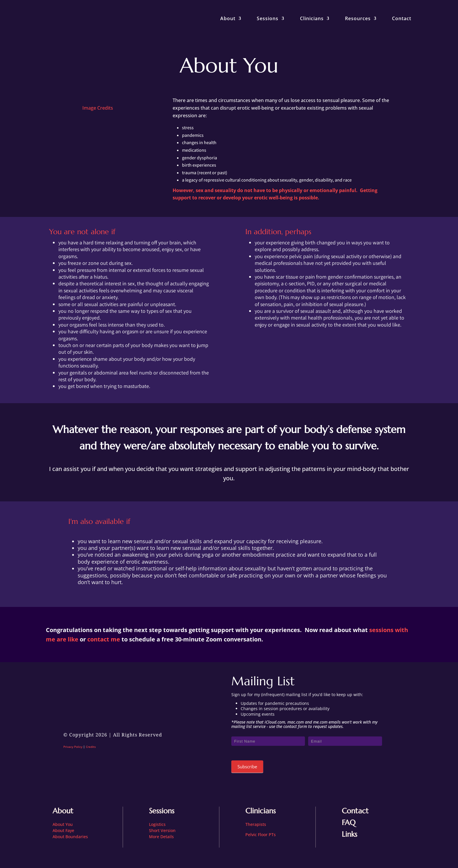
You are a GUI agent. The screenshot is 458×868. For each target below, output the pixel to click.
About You (63, 824)
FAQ (349, 823)
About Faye (63, 830)
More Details (161, 837)
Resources (358, 18)
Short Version (162, 830)
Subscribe (247, 767)
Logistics (157, 824)
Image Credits (98, 108)
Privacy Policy (73, 747)
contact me (104, 639)
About (228, 18)
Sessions (268, 18)
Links (349, 834)
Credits (91, 747)
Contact (402, 18)
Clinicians (312, 18)
